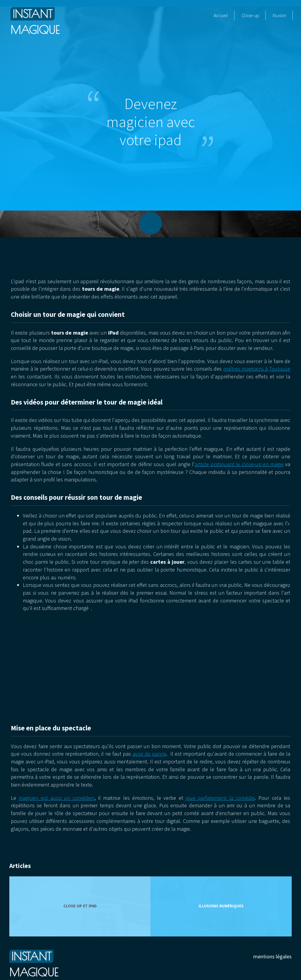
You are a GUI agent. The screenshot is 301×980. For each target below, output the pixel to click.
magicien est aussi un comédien (56, 798)
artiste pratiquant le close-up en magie (239, 464)
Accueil (221, 15)
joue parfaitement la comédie (220, 798)
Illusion (280, 15)
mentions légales (272, 956)
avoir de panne (149, 754)
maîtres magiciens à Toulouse (257, 369)
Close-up (250, 15)
